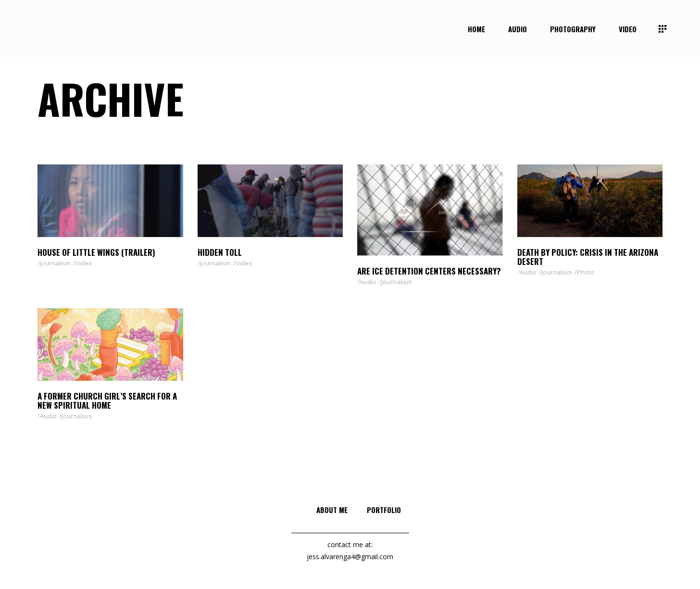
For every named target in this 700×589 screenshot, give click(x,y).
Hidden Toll (220, 252)
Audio (368, 282)
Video (84, 263)
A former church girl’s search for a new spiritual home (107, 401)
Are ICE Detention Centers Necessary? (429, 271)
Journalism (55, 263)
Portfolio (384, 510)
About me (332, 510)
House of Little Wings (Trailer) (96, 252)
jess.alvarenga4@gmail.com (350, 557)
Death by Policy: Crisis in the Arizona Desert (588, 257)
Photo (586, 272)
